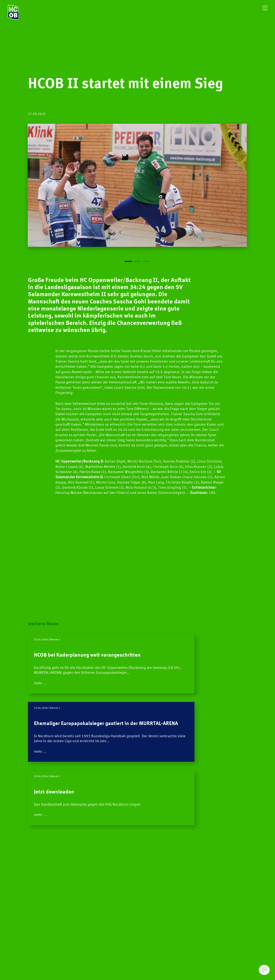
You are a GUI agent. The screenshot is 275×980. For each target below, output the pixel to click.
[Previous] (83, 194)
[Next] (192, 194)
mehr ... (43, 702)
